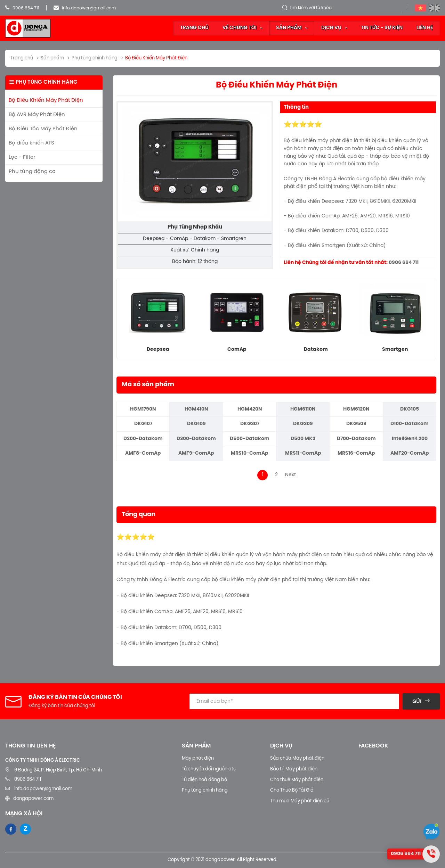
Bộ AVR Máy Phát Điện (37, 115)
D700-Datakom (356, 439)
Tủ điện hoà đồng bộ (204, 780)
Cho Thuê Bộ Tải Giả (292, 790)
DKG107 (143, 424)
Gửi (417, 701)
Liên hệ (425, 28)
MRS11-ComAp (303, 453)
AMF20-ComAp (410, 453)
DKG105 (410, 409)
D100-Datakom (410, 424)
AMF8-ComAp (143, 453)
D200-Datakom (143, 439)
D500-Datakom (250, 439)
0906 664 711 (22, 8)
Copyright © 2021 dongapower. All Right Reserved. (222, 860)
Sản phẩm (289, 28)
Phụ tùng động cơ (32, 172)
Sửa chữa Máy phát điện (297, 758)
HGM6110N (303, 409)
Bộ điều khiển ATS (31, 143)
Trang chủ (194, 28)
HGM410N (196, 409)
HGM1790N (143, 409)
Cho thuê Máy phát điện (297, 780)
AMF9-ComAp (196, 453)
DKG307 (250, 424)
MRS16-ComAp (356, 453)
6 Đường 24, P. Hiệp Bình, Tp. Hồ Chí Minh (58, 770)
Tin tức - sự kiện (382, 28)
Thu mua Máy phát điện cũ (300, 801)
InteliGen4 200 (410, 439)
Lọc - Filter (22, 157)
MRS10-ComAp (250, 453)
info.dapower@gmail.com (85, 8)
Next (290, 475)
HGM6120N (356, 409)
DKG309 (303, 424)
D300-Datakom (196, 439)
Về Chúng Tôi (240, 28)
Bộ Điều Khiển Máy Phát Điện (46, 100)
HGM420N (250, 409)
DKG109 (196, 424)
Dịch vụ (331, 28)
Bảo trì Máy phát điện (294, 769)
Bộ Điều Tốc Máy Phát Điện (43, 129)
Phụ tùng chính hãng (205, 790)
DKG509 (356, 424)
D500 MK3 (303, 439)
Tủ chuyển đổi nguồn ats (209, 769)
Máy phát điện (198, 758)
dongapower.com (33, 799)
